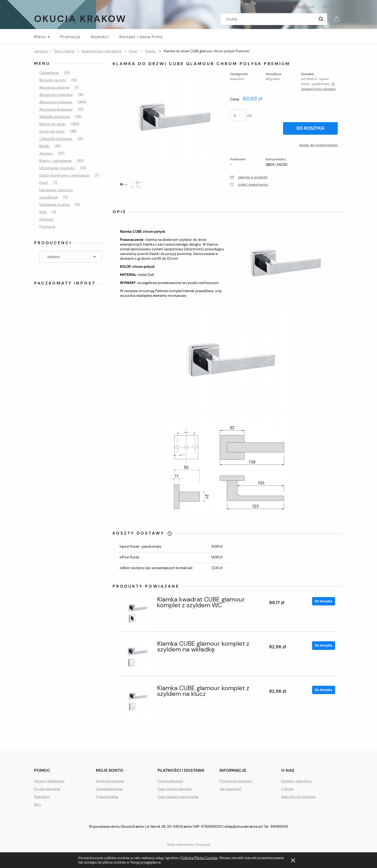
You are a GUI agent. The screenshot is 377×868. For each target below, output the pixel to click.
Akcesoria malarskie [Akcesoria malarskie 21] (56, 95)
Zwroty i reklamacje (49, 781)
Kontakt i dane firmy (297, 781)
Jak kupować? (230, 789)
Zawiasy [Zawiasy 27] (46, 153)
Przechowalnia (107, 797)
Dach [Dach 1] (44, 183)
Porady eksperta (47, 789)
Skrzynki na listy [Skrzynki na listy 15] (53, 80)
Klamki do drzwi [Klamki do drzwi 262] (52, 124)
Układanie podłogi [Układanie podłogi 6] (55, 205)
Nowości (46, 219)
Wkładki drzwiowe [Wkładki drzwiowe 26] (55, 117)
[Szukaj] (321, 19)
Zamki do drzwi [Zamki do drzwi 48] (52, 131)
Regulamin (42, 797)
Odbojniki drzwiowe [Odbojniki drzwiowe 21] (56, 139)
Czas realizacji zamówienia (178, 797)
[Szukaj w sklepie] (269, 19)
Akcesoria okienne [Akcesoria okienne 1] (54, 87)
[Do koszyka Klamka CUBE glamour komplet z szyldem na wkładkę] (324, 645)
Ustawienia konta (109, 789)
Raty (38, 805)
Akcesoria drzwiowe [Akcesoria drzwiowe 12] (56, 109)
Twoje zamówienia (110, 781)
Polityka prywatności (236, 781)
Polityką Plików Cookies (199, 858)
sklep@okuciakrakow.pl (243, 827)
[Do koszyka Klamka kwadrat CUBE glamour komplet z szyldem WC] (324, 601)
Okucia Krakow (80, 19)
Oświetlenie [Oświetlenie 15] (49, 73)
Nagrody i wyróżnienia (298, 797)
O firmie (287, 789)
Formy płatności (170, 781)
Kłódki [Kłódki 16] (44, 146)
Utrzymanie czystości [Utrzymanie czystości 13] (57, 168)
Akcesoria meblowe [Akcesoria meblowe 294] (56, 102)
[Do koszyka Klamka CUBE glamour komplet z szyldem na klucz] (324, 690)
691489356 (279, 827)
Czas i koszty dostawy (175, 789)
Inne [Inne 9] (43, 212)
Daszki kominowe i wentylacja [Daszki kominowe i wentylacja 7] (64, 175)
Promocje (47, 226)
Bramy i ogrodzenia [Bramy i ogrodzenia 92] (56, 161)
